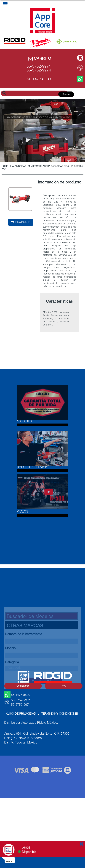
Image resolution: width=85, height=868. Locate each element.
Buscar (66, 95)
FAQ (64, 686)
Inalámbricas (18, 166)
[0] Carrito (40, 59)
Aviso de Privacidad (21, 714)
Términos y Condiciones (60, 714)
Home (5, 166)
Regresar (21, 222)
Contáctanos (23, 686)
